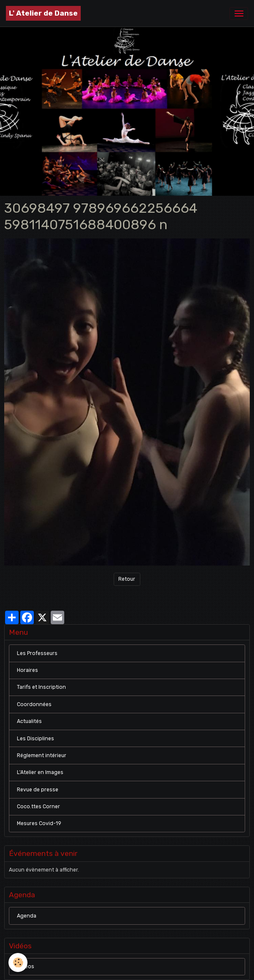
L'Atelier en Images (40, 772)
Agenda (27, 916)
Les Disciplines (36, 739)
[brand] (43, 13)
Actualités (29, 721)
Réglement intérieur (42, 755)
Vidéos (26, 966)
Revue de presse (38, 790)
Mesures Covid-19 (39, 823)
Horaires (27, 670)
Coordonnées (34, 704)
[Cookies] (18, 962)
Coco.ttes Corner (38, 807)
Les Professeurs (37, 653)
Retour (127, 579)
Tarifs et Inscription (41, 687)
